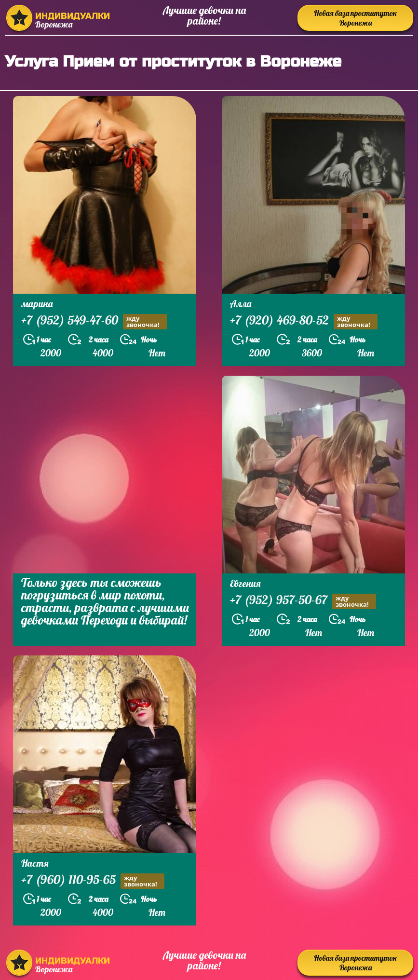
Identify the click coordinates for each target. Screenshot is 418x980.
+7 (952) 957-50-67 (303, 601)
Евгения (245, 583)
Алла (241, 304)
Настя (35, 863)
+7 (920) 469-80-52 (304, 321)
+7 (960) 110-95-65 (93, 881)
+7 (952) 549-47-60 (94, 321)
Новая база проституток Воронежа (355, 18)
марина (37, 304)
